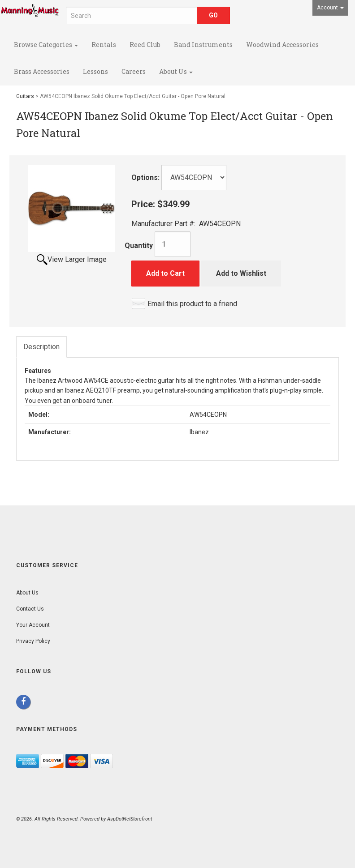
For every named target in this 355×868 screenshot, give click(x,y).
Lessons (95, 71)
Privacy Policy (33, 641)
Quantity (139, 246)
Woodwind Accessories (282, 45)
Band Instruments (203, 45)
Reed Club (145, 45)
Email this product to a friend (192, 304)
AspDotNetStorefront (130, 819)
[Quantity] (173, 244)
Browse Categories (46, 45)
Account (330, 8)
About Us (176, 71)
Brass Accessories (42, 71)
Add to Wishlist (241, 273)
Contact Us (30, 609)
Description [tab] (41, 347)
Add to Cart (165, 273)
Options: (145, 177)
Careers (134, 71)
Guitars (25, 96)
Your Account (33, 625)
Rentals (104, 45)
